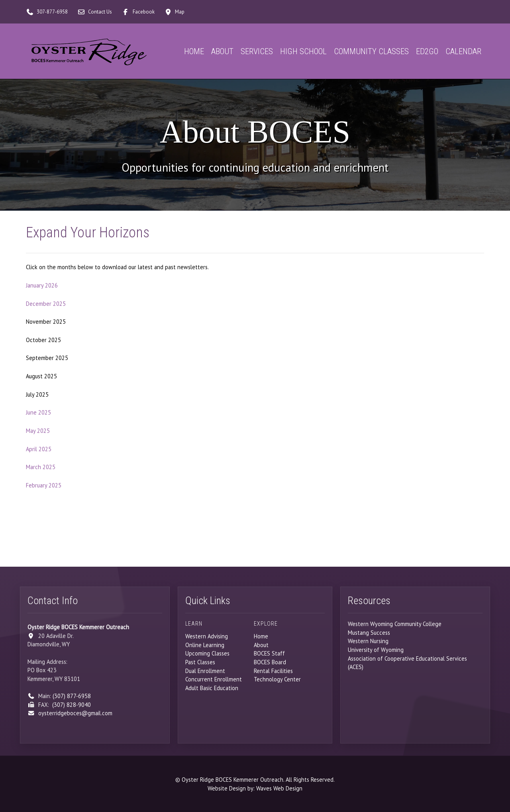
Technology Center (277, 679)
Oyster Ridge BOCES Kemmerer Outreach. (233, 780)
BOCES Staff (269, 653)
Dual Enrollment (205, 671)
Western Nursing (368, 641)
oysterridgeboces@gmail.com (75, 713)
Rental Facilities (273, 671)
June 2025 (38, 412)
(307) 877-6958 (72, 696)
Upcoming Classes (207, 653)
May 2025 (38, 431)
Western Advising (207, 636)
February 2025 (44, 485)
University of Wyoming (376, 650)
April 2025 (39, 449)
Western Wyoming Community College (395, 624)
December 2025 (46, 304)
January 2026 (42, 285)
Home (261, 636)
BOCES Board (270, 662)
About (261, 645)
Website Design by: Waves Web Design (255, 788)
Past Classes (200, 662)
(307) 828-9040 (72, 705)
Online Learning (205, 645)
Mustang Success (369, 633)
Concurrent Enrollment (214, 679)
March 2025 (41, 467)
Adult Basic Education (212, 688)
